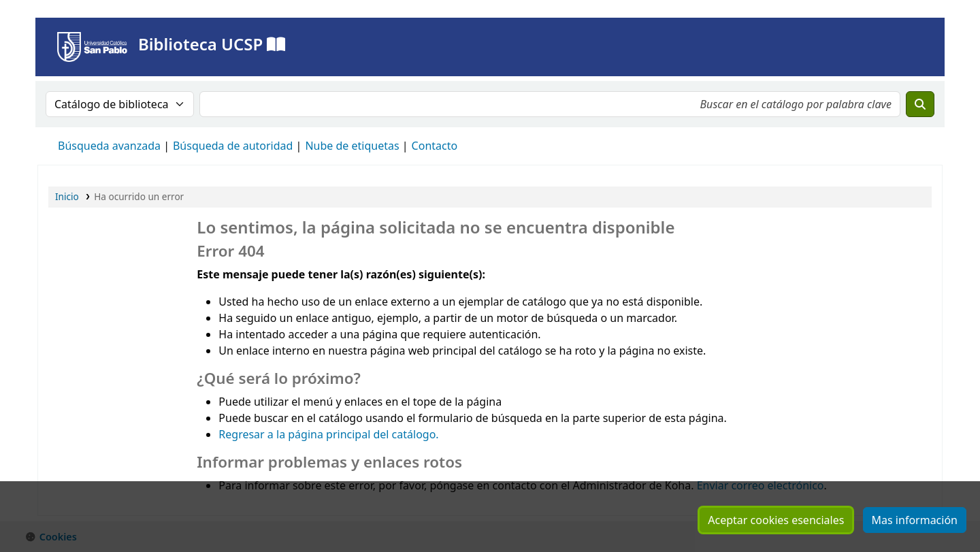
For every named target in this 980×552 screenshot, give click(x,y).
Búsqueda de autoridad (233, 146)
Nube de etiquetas (352, 146)
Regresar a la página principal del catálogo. (328, 434)
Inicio (67, 196)
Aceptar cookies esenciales (776, 520)
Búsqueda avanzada (109, 146)
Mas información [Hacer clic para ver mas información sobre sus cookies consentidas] (915, 520)
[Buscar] (920, 104)
